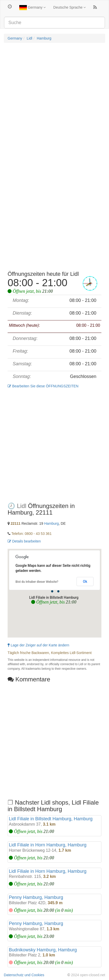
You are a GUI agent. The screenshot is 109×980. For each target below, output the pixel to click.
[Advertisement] (55, 102)
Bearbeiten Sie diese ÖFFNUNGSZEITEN (43, 386)
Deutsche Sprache (69, 7)
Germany (32, 8)
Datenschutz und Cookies (24, 975)
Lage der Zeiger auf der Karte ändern (38, 645)
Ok (85, 582)
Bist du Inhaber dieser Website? (37, 582)
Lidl (29, 38)
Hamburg (44, 38)
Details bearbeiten (24, 541)
